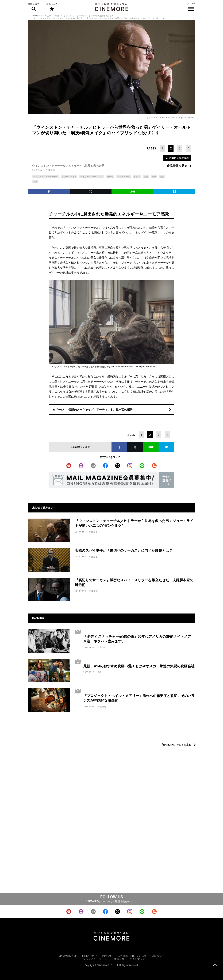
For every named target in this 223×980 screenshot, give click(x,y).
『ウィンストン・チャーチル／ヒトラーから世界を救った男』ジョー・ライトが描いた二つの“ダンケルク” (134, 523)
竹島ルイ (102, 647)
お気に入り (51, 7)
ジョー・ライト (69, 177)
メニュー (191, 7)
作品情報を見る (177, 166)
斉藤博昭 (102, 707)
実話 (162, 177)
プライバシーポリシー (96, 959)
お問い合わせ (89, 956)
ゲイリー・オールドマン (92, 177)
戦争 (154, 177)
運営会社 (119, 959)
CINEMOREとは (68, 956)
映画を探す (34, 7)
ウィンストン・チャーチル (45, 177)
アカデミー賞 (124, 177)
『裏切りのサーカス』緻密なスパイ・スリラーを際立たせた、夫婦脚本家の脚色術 (134, 582)
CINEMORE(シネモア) (41, 16)
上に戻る (215, 965)
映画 (57, 16)
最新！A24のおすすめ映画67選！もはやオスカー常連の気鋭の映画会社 (139, 666)
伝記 (146, 177)
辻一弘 (110, 177)
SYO (100, 672)
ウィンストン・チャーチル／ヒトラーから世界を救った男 (89, 16)
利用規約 (107, 956)
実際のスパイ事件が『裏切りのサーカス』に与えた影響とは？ (124, 550)
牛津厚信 (50, 170)
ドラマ (137, 177)
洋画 (35, 182)
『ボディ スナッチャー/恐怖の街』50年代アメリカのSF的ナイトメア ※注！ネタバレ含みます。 (139, 639)
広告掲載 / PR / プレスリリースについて (141, 956)
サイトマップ (137, 959)
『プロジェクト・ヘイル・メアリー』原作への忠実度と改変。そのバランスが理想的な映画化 (139, 698)
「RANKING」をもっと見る (176, 745)
